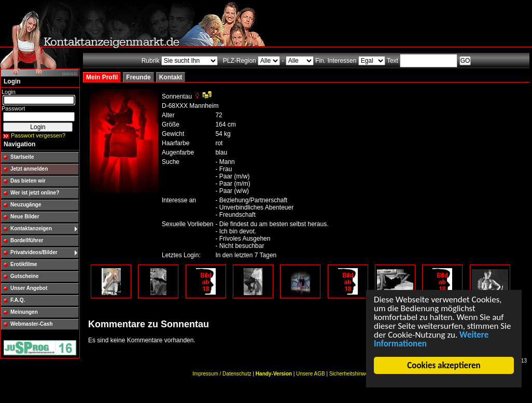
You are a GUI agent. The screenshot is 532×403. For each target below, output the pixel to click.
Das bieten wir (28, 181)
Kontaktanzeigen (31, 228)
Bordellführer (27, 240)
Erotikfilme (24, 264)
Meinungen (24, 312)
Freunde (138, 77)
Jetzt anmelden (29, 169)
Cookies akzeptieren (444, 365)
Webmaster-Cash (32, 324)
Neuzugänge (26, 205)
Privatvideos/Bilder (34, 252)
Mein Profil (102, 77)
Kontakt (171, 77)
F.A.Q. (18, 300)
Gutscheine (24, 276)
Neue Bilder (25, 217)
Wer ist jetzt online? (35, 193)
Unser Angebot (29, 288)
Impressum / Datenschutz (222, 374)
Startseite (22, 157)
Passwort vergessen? (38, 135)
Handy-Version (274, 374)
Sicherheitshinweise (352, 374)
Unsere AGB (311, 374)
